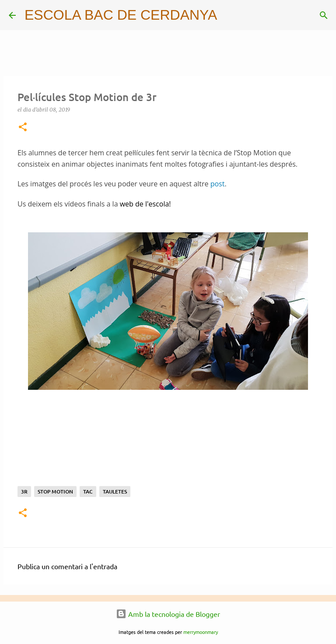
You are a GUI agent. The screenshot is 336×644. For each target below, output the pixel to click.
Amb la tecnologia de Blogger (168, 614)
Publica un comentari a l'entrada (67, 566)
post (218, 184)
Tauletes (115, 492)
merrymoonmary (201, 632)
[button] (23, 128)
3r (24, 492)
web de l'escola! (145, 204)
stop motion (55, 492)
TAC (88, 492)
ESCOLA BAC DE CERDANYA (121, 15)
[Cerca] (229, 15)
